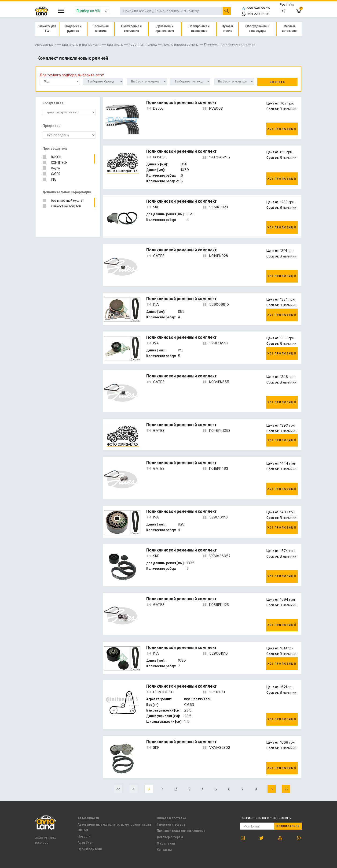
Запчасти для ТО (47, 29)
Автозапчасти (88, 818)
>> (286, 789)
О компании (166, 843)
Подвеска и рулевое (73, 29)
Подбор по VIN (92, 11)
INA (53, 179)
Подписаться (288, 826)
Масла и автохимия (289, 29)
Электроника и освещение (199, 29)
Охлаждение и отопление (131, 29)
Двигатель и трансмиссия (165, 29)
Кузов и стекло (228, 29)
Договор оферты (170, 837)
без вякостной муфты (67, 201)
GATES (56, 174)
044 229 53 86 (256, 14)
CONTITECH (59, 163)
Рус (282, 5)
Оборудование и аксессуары (257, 29)
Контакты (164, 850)
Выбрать (277, 82)
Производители (90, 849)
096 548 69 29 (256, 8)
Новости (84, 836)
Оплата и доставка (171, 818)
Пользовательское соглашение (181, 831)
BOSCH (56, 157)
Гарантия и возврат (172, 824)
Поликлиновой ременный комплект (181, 103)
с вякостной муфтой (66, 206)
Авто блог (85, 843)
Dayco (55, 168)
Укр (291, 5)
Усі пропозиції (282, 129)
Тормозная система (101, 29)
